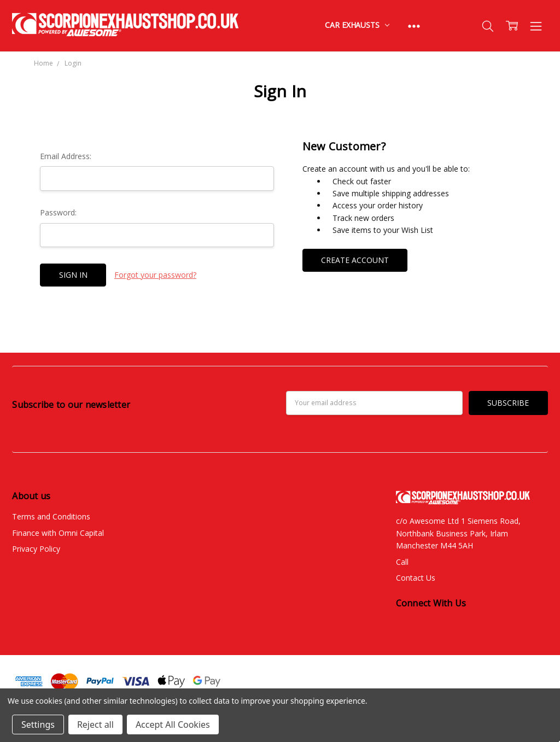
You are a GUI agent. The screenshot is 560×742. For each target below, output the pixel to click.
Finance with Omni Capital (58, 533)
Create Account (355, 260)
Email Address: (66, 156)
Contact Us (416, 578)
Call (402, 562)
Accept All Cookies (173, 725)
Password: (58, 212)
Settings (38, 725)
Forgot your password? (155, 275)
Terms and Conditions (51, 516)
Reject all (95, 725)
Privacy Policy (36, 549)
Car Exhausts (357, 25)
